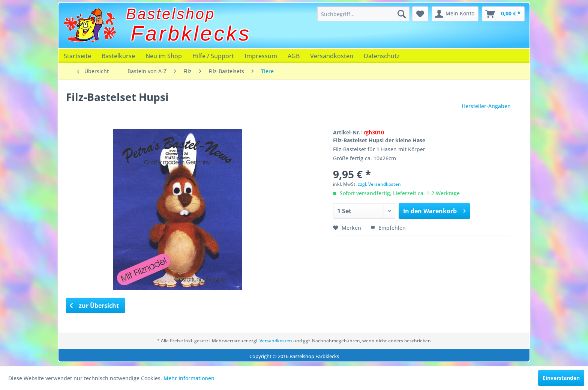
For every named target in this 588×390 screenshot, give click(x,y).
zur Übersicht (94, 306)
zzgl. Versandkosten (379, 184)
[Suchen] (402, 14)
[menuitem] (363, 14)
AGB (294, 56)
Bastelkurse (118, 56)
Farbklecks (191, 33)
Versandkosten (332, 56)
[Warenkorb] (503, 14)
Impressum (261, 56)
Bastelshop (171, 14)
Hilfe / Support (213, 56)
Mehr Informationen (189, 378)
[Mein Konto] (455, 14)
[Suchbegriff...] (363, 14)
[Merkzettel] (420, 14)
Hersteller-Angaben (486, 106)
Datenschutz (382, 56)
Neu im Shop (164, 56)
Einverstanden (561, 378)
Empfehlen (388, 228)
